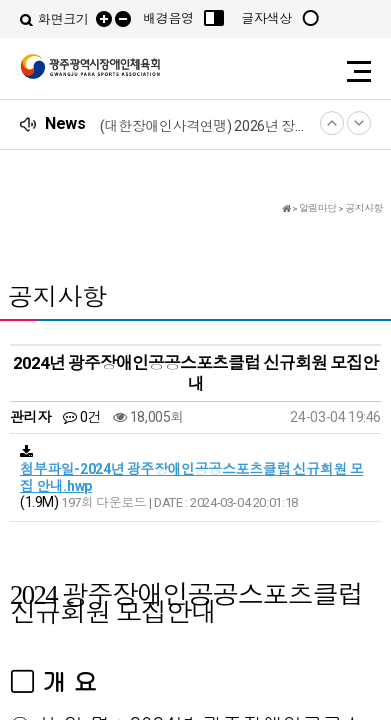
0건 (81, 417)
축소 (123, 19)
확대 (104, 19)
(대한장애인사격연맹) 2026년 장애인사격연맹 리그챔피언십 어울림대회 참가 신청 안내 (205, 126)
